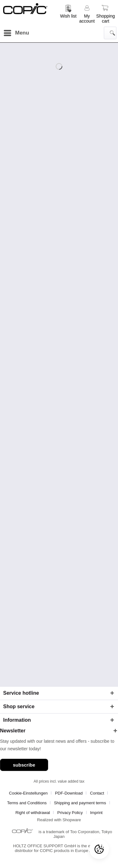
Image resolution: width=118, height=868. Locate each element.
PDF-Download (69, 793)
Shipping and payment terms (80, 803)
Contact (97, 793)
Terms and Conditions (27, 803)
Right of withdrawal (33, 813)
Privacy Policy (70, 813)
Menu (16, 32)
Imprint (96, 813)
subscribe (24, 765)
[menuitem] (68, 13)
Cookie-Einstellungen (28, 793)
